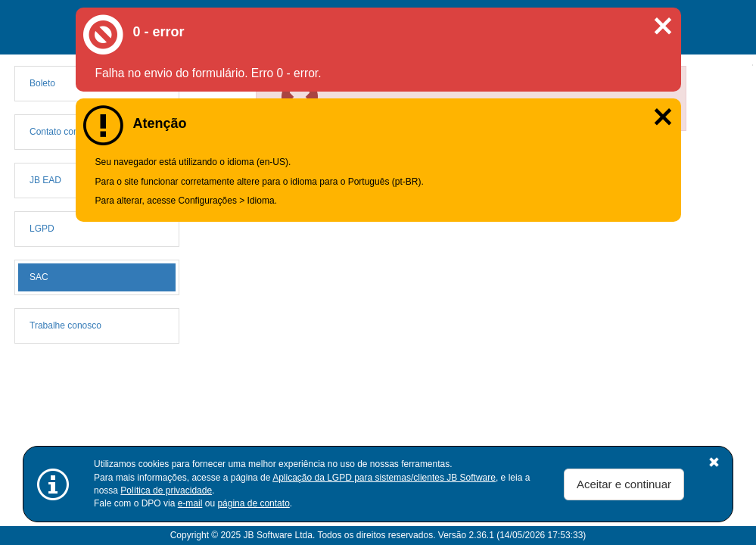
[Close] (670, 83)
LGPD (42, 229)
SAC (39, 277)
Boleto (42, 83)
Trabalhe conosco (65, 325)
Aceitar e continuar (624, 484)
